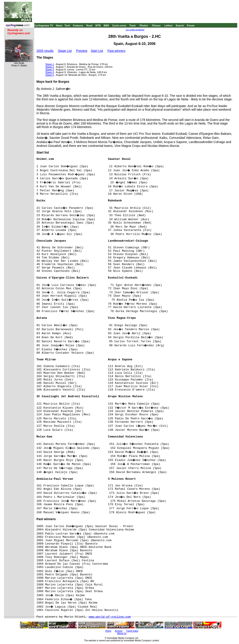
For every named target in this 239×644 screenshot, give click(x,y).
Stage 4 (50, 72)
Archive (119, 631)
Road (89, 25)
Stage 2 (50, 67)
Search (180, 25)
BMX (106, 25)
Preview (82, 51)
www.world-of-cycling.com (110, 617)
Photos (144, 25)
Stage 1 (50, 64)
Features (78, 25)
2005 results (45, 51)
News (59, 25)
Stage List (65, 51)
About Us (122, 633)
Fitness (156, 25)
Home (108, 631)
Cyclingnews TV (44, 25)
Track (132, 25)
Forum (191, 25)
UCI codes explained (135, 30)
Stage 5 (50, 75)
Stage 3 (50, 70)
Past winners (116, 51)
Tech (67, 25)
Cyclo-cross (119, 25)
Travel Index (132, 631)
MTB (98, 25)
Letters (169, 25)
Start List (97, 51)
